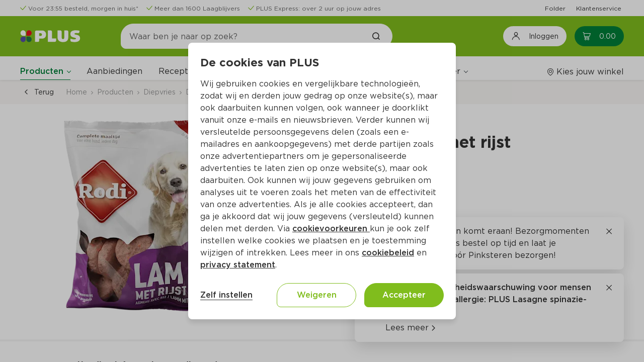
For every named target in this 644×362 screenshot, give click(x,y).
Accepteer (404, 295)
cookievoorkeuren (331, 229)
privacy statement (238, 265)
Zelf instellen (226, 295)
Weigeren (317, 295)
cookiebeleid (388, 253)
